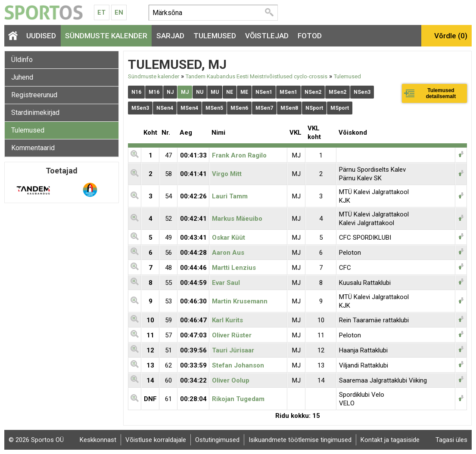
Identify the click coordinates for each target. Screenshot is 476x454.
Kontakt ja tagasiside (390, 440)
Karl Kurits (227, 320)
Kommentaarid (33, 148)
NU (200, 92)
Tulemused (215, 36)
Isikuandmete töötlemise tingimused (300, 440)
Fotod (310, 36)
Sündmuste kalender (106, 36)
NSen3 (362, 92)
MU (215, 92)
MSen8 (289, 108)
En (119, 12)
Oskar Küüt (229, 238)
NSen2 (313, 92)
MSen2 (338, 92)
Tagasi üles (451, 440)
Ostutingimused (217, 440)
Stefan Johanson (238, 365)
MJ (185, 92)
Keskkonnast (98, 440)
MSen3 (140, 108)
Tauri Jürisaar (233, 350)
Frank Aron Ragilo (239, 155)
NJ (170, 92)
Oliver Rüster (232, 335)
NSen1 (264, 92)
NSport (314, 108)
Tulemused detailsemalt (441, 93)
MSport (340, 108)
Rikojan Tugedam (238, 399)
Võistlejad (267, 36)
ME (244, 92)
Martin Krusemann (240, 301)
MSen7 (264, 108)
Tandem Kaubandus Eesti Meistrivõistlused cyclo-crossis (257, 76)
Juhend (22, 77)
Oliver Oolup (231, 380)
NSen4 (165, 108)
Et (101, 12)
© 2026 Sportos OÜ (36, 440)
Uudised (41, 36)
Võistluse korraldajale (156, 440)
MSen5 (214, 108)
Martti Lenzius (234, 268)
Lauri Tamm (230, 196)
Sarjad (170, 36)
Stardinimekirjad (35, 113)
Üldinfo (22, 60)
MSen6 (239, 108)
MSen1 (288, 92)
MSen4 (189, 108)
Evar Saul (226, 283)
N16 (136, 92)
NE (230, 92)
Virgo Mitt (227, 174)
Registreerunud (34, 95)
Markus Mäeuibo (237, 219)
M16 (154, 92)
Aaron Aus (228, 253)
